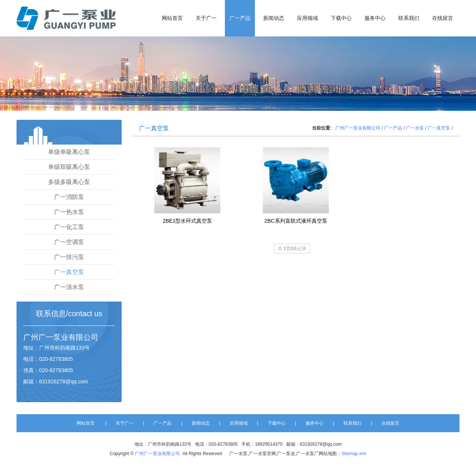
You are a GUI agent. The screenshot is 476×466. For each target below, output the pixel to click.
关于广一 (206, 18)
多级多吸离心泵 (69, 182)
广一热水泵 (69, 212)
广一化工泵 (69, 227)
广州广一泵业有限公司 (358, 128)
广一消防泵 (69, 197)
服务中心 (375, 18)
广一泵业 (53, 337)
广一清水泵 (69, 287)
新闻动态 (274, 18)
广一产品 (240, 18)
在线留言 (443, 18)
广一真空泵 (69, 272)
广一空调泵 (69, 242)
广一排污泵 (69, 257)
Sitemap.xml (354, 454)
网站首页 (172, 18)
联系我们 (409, 18)
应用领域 (307, 18)
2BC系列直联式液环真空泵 (296, 221)
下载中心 (341, 18)
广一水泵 (415, 128)
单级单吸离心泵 (69, 152)
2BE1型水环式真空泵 (187, 221)
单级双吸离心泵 (69, 167)
